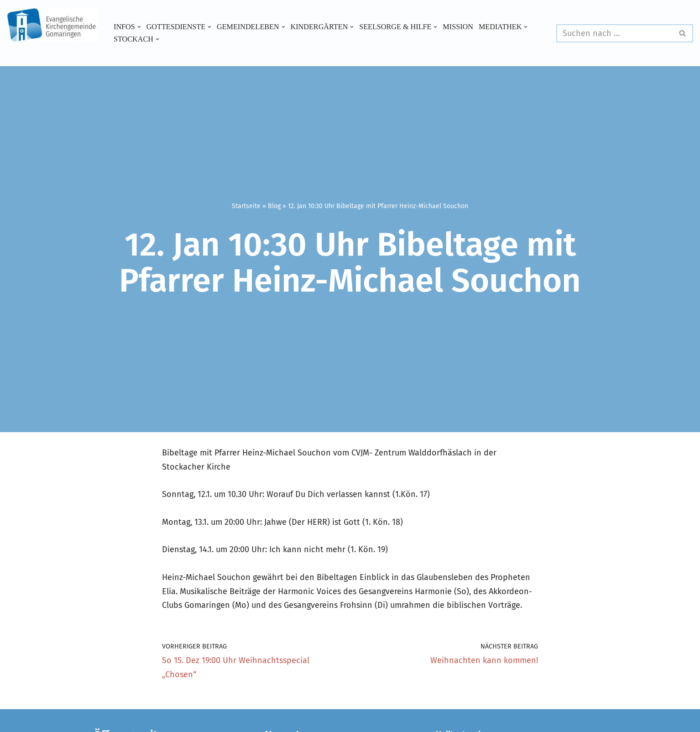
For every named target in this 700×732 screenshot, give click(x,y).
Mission (459, 27)
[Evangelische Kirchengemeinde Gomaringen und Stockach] (52, 25)
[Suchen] (614, 33)
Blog (274, 206)
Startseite (246, 206)
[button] (139, 27)
